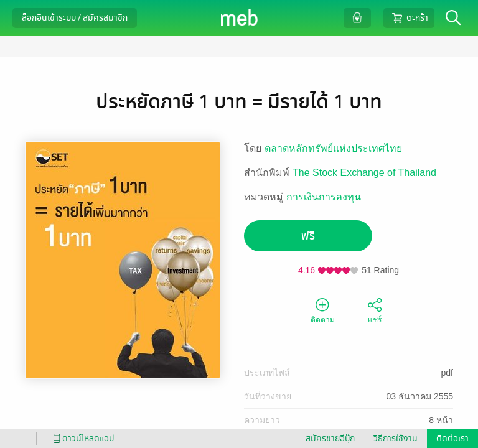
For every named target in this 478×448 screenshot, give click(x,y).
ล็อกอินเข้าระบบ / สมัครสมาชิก (75, 18)
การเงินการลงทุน (324, 197)
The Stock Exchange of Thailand (364, 173)
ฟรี (308, 236)
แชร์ (375, 310)
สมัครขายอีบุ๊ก (330, 438)
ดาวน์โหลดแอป (82, 438)
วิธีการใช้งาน (396, 438)
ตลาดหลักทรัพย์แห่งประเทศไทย (333, 148)
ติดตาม (323, 310)
